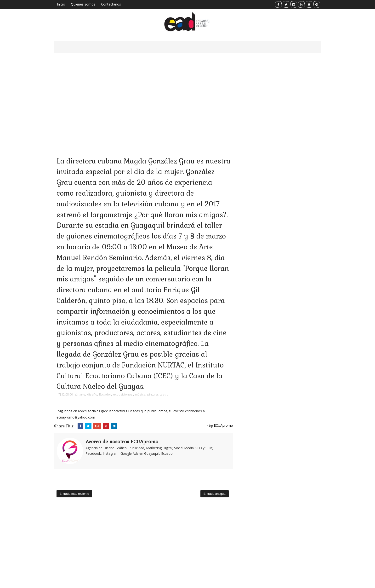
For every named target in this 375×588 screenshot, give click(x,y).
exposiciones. (123, 394)
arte (82, 394)
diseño (92, 394)
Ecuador (105, 394)
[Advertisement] (144, 98)
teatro (164, 394)
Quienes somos (83, 4)
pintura (153, 394)
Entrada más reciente (74, 494)
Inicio (61, 4)
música (140, 394)
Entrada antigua (215, 494)
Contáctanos (111, 4)
